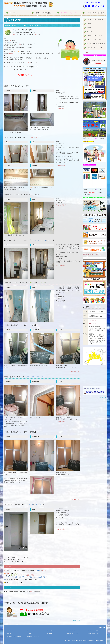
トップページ (14, 13)
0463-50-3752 (92, 323)
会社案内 (89, 24)
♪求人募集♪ (89, 32)
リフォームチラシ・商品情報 (94, 40)
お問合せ (89, 28)
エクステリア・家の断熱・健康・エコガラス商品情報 (96, 13)
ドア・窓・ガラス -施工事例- (95, 20)
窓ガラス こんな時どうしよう (44, 13)
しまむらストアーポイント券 (94, 48)
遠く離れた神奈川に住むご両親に (96, 44)
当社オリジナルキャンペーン (94, 36)
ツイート (86, 53)
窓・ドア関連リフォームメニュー (70, 13)
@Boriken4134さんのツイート (90, 255)
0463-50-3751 (92, 320)
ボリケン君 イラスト (88, 142)
